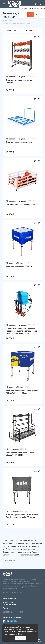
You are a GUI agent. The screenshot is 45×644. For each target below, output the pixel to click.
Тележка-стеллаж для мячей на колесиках (21, 81)
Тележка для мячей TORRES (19, 266)
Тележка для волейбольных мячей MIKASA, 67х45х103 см (22, 392)
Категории (29, 30)
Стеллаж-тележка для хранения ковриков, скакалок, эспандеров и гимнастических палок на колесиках (22, 331)
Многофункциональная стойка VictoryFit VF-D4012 (20, 454)
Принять (20, 638)
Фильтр (10, 30)
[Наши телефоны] (41, 4)
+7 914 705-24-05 (9, 605)
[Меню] (4, 4)
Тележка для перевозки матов (20, 142)
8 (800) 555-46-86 (10, 602)
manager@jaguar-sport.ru (13, 612)
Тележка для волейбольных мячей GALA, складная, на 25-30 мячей (22, 516)
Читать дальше (10, 561)
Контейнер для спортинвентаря (20, 204)
